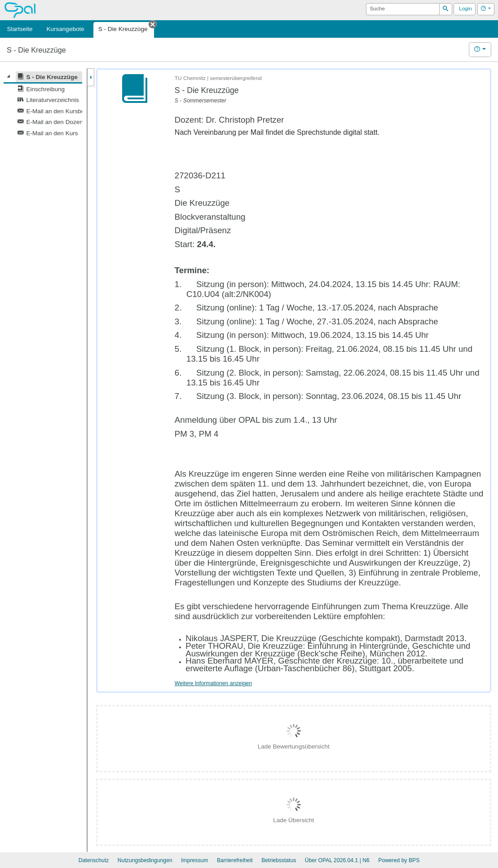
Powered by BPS (399, 860)
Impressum (194, 860)
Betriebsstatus (279, 860)
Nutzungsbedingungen (145, 860)
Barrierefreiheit (235, 860)
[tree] (43, 105)
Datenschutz (94, 860)
